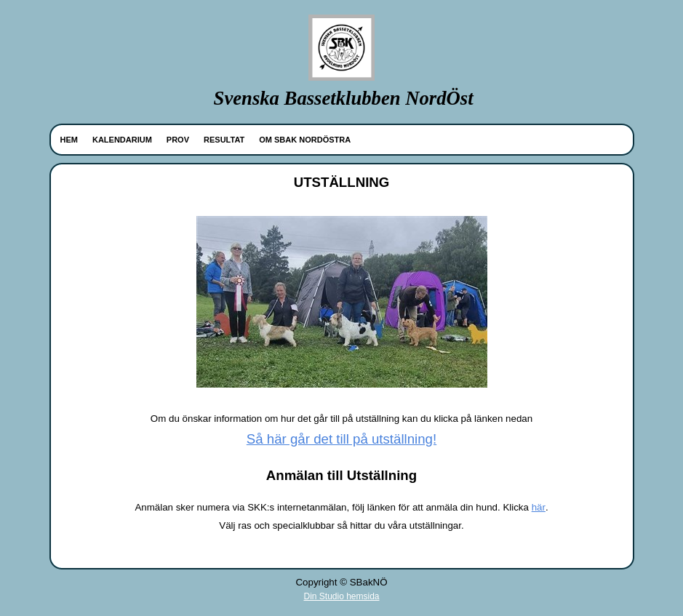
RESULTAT (224, 140)
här (539, 507)
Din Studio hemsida (341, 596)
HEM (69, 140)
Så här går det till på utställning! (341, 439)
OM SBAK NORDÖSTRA (305, 140)
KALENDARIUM (122, 140)
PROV (178, 140)
